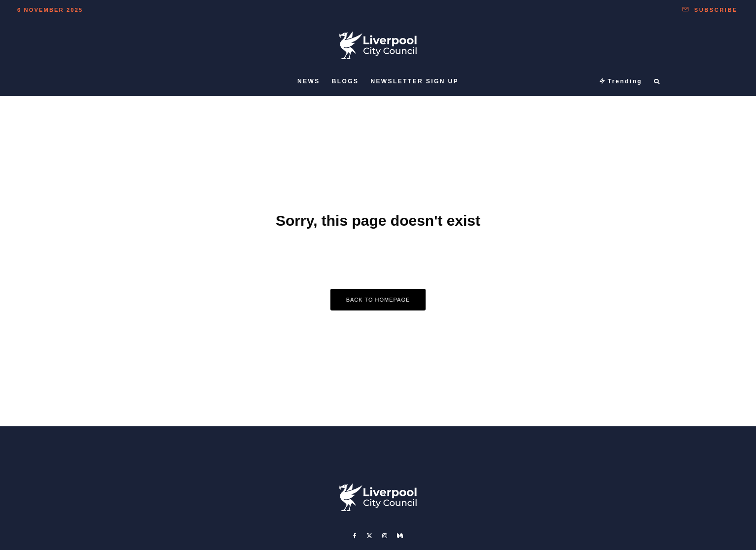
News (309, 81)
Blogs (345, 81)
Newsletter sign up (414, 81)
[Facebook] (355, 536)
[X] (369, 536)
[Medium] (400, 536)
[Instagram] (385, 536)
